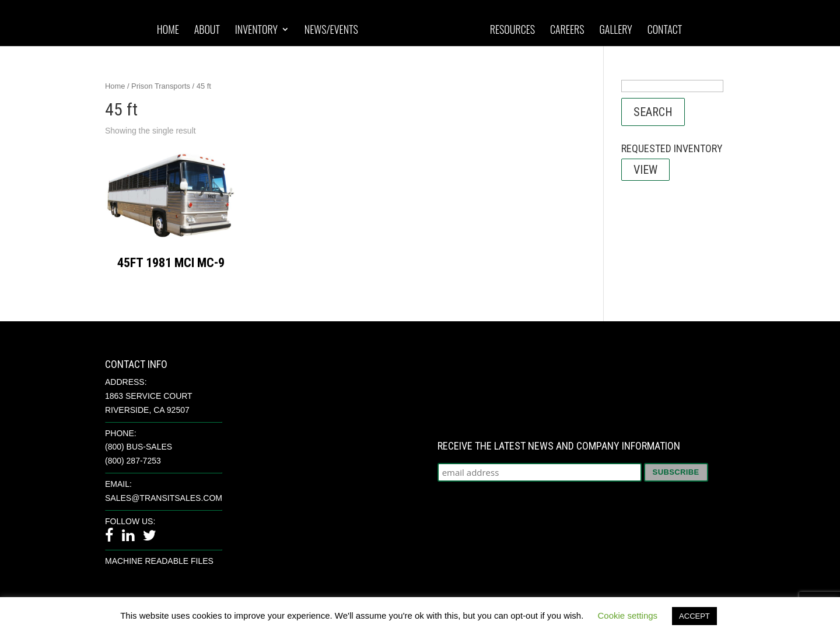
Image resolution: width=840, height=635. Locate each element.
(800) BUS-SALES (139, 447)
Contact (665, 30)
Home (168, 30)
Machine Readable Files (159, 561)
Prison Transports (161, 86)
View (645, 170)
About (207, 30)
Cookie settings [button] (628, 615)
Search (653, 112)
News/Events (331, 30)
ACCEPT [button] (694, 616)
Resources (512, 30)
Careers (567, 30)
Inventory (256, 30)
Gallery (615, 30)
